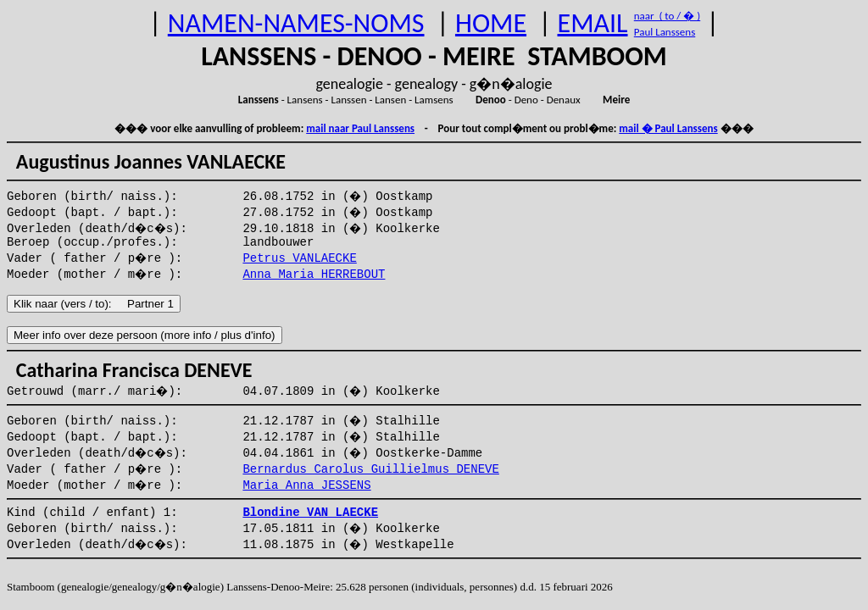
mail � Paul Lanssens (668, 128)
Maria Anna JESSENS (306, 485)
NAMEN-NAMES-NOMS (296, 23)
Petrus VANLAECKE (299, 258)
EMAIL (593, 23)
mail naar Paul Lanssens (360, 128)
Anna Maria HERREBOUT (314, 274)
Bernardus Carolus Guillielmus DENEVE (370, 469)
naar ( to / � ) (667, 16)
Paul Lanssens (665, 32)
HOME (491, 23)
